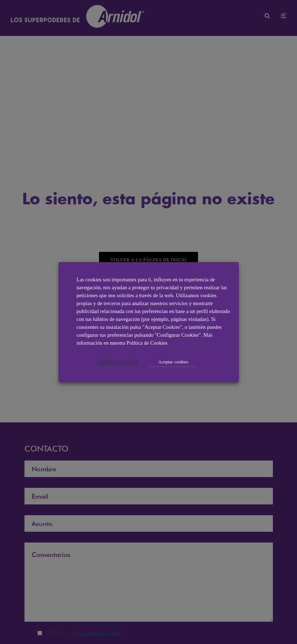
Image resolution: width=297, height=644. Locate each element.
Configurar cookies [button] (118, 362)
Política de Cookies (147, 343)
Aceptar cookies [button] (173, 362)
